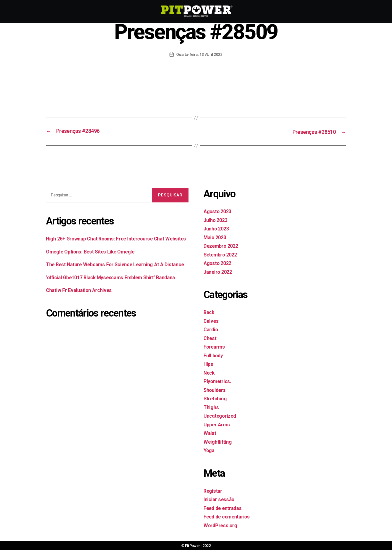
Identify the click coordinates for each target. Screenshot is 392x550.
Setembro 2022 (222, 254)
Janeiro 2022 (219, 271)
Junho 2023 (217, 228)
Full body (214, 355)
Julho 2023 (216, 219)
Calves (211, 320)
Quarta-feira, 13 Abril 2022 (199, 54)
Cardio (211, 329)
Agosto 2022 (219, 263)
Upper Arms (217, 424)
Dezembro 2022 (222, 245)
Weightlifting (218, 441)
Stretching (216, 398)
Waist (210, 433)
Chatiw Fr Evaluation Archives (81, 305)
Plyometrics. (218, 381)
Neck (209, 372)
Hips (209, 364)
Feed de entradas (224, 507)
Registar (213, 490)
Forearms (215, 346)
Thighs (211, 407)
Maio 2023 (216, 237)
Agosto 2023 (219, 211)
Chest (210, 338)
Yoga (209, 450)
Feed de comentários (228, 516)
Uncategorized (221, 415)
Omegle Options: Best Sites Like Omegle (93, 259)
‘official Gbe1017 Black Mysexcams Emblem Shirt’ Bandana (114, 293)
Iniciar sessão (219, 499)
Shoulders (215, 389)
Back (209, 312)
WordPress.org (221, 525)
